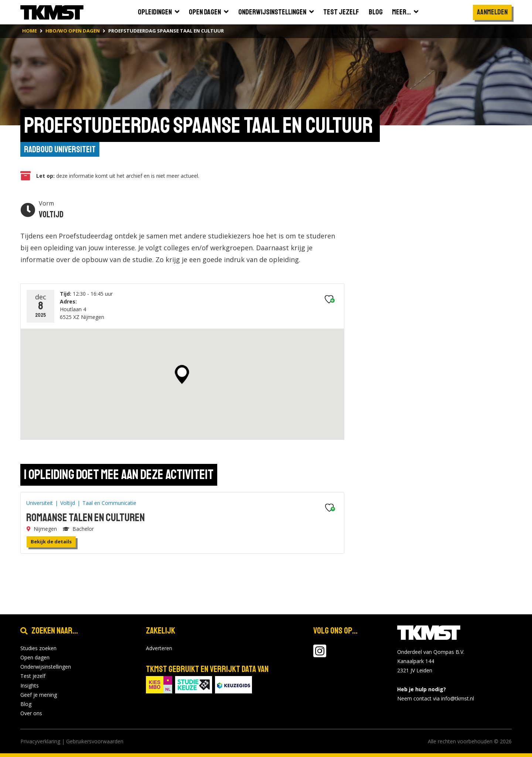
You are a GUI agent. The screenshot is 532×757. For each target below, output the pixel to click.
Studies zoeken (38, 648)
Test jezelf (33, 676)
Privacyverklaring (40, 741)
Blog (26, 704)
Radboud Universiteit (60, 149)
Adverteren (159, 648)
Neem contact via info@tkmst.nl (436, 698)
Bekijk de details (51, 542)
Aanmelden (492, 12)
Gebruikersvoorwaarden (95, 741)
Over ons (31, 713)
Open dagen (35, 657)
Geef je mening (39, 695)
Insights (30, 685)
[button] (182, 374)
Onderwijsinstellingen (46, 667)
